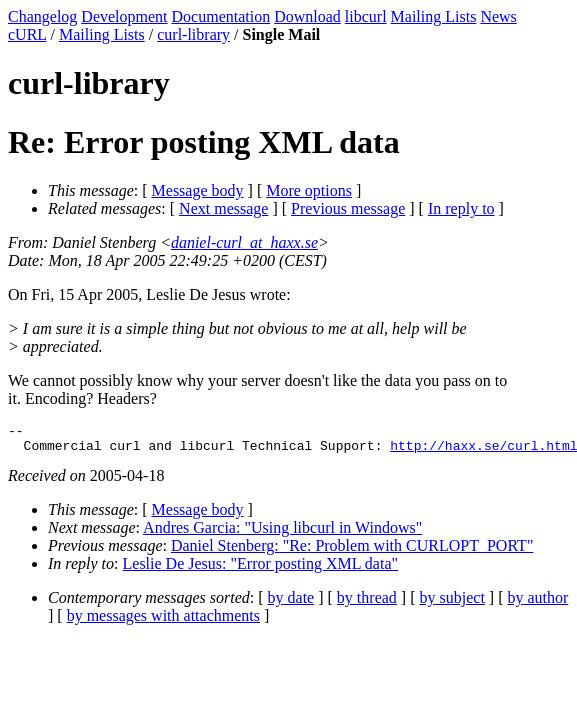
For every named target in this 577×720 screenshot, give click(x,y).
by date (291, 603)
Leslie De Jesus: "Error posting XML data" (261, 569)
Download (307, 16)
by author (537, 603)
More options (309, 190)
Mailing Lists (434, 16)
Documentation (221, 16)
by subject (452, 603)
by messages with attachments (163, 621)
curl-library (193, 34)
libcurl (366, 16)
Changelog (42, 16)
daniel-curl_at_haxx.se (244, 242)
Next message (223, 208)
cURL (27, 34)
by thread (367, 603)
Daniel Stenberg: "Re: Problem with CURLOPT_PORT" (352, 551)
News (498, 16)
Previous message (348, 208)
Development (124, 16)
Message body (198, 190)
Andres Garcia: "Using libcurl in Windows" (282, 533)
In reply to (461, 208)
